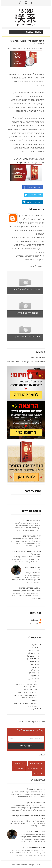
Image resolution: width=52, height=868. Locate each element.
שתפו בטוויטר (33, 195)
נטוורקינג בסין (32, 706)
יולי (35, 664)
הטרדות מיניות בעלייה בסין (35, 832)
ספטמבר (33, 659)
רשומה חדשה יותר (38, 362)
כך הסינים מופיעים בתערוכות (30, 588)
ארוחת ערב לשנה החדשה (27, 692)
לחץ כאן (20, 163)
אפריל (34, 673)
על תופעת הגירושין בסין (32, 536)
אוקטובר (33, 656)
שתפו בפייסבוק (32, 187)
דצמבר (33, 650)
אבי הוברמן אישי (23, 48)
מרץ (34, 676)
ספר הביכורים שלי (30, 689)
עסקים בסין (18, 768)
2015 (36, 709)
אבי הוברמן (34, 623)
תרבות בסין (12, 48)
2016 (36, 647)
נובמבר (33, 653)
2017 (36, 645)
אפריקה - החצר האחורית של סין (25, 703)
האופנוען (33, 700)
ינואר (34, 681)
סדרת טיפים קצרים (35, 768)
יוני (35, 667)
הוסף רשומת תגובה (38, 357)
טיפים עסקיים (20, 763)
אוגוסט (33, 662)
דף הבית (26, 362)
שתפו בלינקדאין (31, 202)
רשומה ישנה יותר (13, 362)
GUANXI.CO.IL (21, 159)
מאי (35, 670)
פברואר (33, 679)
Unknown (35, 620)
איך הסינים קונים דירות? (32, 520)
